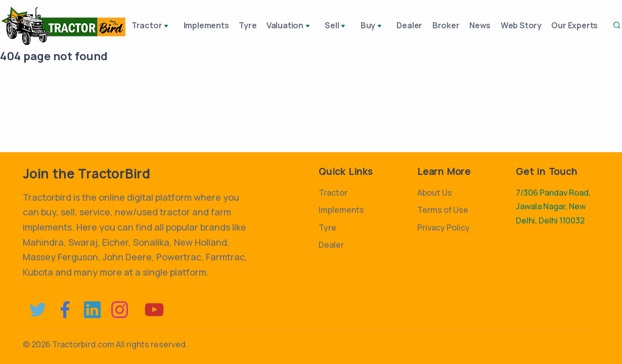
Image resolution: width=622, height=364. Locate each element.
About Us (435, 193)
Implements (205, 25)
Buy (372, 26)
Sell (339, 26)
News (484, 25)
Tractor (152, 26)
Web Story (528, 25)
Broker (447, 25)
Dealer (407, 25)
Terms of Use (443, 210)
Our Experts (585, 25)
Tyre (250, 25)
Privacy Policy (443, 227)
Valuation (295, 26)
